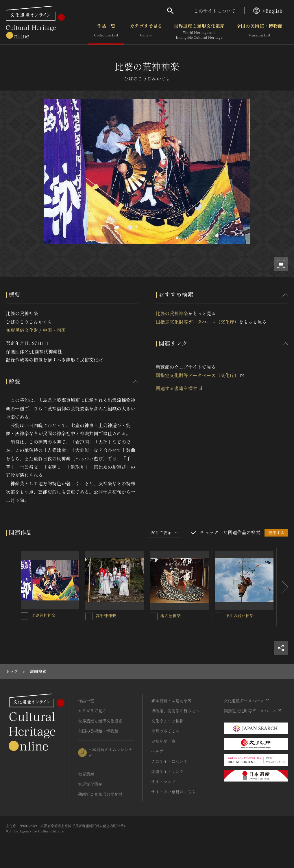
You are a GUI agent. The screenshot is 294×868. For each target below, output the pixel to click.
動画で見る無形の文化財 (100, 794)
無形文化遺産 (90, 784)
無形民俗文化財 (22, 330)
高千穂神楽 (106, 615)
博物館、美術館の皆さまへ (175, 711)
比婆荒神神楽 (43, 615)
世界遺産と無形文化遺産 (199, 32)
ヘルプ (157, 751)
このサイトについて (215, 11)
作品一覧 (106, 32)
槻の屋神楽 (171, 615)
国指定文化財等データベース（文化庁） (197, 322)
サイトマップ (163, 782)
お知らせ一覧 (163, 741)
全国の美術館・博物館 (259, 32)
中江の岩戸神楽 (239, 615)
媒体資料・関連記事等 (171, 701)
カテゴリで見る (146, 32)
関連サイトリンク (167, 771)
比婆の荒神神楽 (172, 313)
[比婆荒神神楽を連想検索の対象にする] (25, 616)
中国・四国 (54, 330)
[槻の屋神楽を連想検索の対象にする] (154, 616)
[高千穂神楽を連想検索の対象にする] (89, 616)
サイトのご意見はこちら (173, 792)
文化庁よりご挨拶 (167, 721)
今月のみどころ (165, 731)
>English (268, 11)
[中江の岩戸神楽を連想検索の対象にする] (219, 616)
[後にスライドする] (282, 587)
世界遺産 (86, 774)
